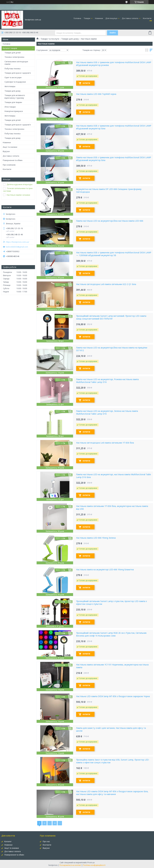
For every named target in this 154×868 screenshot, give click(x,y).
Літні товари (10, 107)
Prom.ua (91, 863)
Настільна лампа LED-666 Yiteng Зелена (96, 538)
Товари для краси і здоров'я (18, 73)
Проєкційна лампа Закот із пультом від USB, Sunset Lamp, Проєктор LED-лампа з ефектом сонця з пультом (113, 761)
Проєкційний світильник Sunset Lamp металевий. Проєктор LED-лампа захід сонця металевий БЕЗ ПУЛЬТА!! (111, 317)
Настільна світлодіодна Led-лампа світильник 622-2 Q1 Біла (106, 284)
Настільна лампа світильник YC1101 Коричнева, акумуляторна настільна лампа (112, 666)
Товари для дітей (13, 53)
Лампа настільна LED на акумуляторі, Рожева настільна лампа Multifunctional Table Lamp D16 (107, 381)
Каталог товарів (10, 48)
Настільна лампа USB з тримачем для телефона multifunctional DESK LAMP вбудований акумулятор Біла (114, 127)
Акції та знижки (10, 147)
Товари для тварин (13, 102)
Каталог (8, 841)
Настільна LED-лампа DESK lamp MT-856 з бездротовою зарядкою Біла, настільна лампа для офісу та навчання (112, 793)
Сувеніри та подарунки (15, 82)
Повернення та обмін (13, 160)
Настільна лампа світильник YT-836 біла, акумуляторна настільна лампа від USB (112, 508)
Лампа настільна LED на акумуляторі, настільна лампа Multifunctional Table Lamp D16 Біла (114, 476)
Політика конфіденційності (94, 865)
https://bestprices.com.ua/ (18, 242)
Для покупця (112, 18)
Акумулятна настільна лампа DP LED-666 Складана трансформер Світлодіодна (109, 191)
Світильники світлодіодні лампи (16, 63)
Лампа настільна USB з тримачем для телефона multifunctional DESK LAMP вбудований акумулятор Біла (114, 159)
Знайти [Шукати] (113, 33)
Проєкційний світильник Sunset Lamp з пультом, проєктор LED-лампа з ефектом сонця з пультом (111, 603)
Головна (77, 18)
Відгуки (6, 151)
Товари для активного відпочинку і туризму (15, 97)
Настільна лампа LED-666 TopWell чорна (96, 94)
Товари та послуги (50, 39)
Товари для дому (13, 91)
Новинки (99, 18)
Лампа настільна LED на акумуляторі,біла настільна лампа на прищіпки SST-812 (112, 349)
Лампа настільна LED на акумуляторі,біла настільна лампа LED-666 (110, 221)
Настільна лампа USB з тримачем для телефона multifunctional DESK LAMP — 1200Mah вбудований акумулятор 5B (114, 254)
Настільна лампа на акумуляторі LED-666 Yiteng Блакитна (105, 570)
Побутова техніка (12, 69)
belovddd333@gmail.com (17, 247)
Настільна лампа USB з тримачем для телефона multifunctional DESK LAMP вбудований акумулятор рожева (114, 64)
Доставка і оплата (130, 18)
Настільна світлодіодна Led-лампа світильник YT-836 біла (105, 443)
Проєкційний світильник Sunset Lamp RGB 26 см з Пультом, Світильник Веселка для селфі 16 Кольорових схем (111, 634)
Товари (87, 18)
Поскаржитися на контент (70, 865)
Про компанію (9, 165)
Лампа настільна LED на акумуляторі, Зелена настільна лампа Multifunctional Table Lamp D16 (107, 412)
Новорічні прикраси (14, 111)
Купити (86, 83)
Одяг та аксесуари (13, 77)
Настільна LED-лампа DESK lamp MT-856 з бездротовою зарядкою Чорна (113, 696)
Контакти (147, 18)
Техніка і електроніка (14, 57)
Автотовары (10, 86)
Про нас (46, 841)
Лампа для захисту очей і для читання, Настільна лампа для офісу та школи (111, 729)
